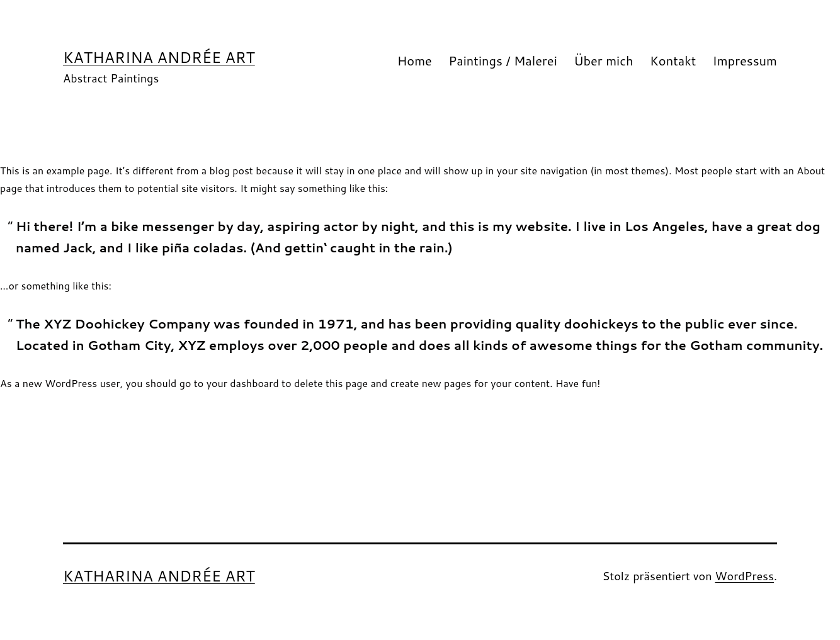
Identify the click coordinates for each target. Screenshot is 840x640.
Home (415, 60)
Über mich (604, 60)
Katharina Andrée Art (159, 57)
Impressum (745, 60)
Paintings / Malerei (503, 60)
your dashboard (243, 383)
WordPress (744, 576)
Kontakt (673, 60)
